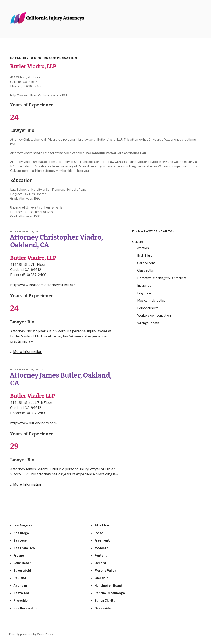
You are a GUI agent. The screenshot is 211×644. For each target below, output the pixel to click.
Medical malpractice (151, 300)
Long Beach (22, 563)
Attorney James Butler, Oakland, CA (61, 379)
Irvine (99, 533)
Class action (146, 270)
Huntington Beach (109, 586)
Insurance (144, 285)
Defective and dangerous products (162, 278)
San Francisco (24, 548)
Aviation (143, 248)
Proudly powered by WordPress (31, 634)
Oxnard (100, 563)
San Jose (20, 540)
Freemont (102, 540)
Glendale (101, 578)
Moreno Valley (105, 570)
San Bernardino (25, 608)
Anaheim (20, 586)
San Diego (21, 533)
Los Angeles (23, 525)
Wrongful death (148, 323)
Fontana (101, 555)
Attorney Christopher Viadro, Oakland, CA (56, 241)
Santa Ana (22, 593)
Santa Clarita (105, 600)
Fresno (19, 555)
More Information (28, 352)
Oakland (138, 242)
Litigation (144, 293)
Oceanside (103, 608)
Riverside (20, 600)
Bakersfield (22, 570)
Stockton (102, 525)
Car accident (146, 263)
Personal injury (147, 308)
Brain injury (145, 255)
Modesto (101, 548)
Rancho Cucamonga (110, 593)
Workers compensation (154, 316)
